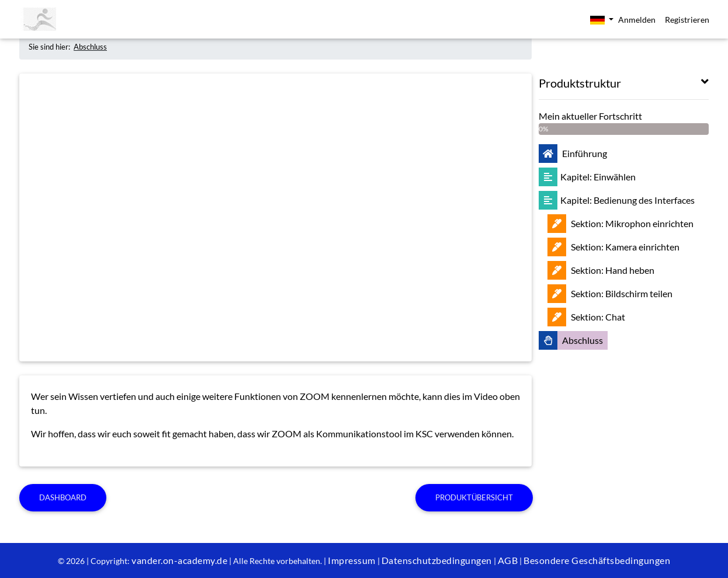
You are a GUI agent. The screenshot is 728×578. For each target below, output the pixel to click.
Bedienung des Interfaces (617, 200)
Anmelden (637, 20)
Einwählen (587, 177)
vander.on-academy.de (179, 560)
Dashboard (63, 497)
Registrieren (687, 20)
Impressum (352, 560)
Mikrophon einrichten (620, 223)
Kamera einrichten (613, 247)
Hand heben (601, 270)
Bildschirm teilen (610, 293)
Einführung (573, 153)
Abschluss (90, 47)
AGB (508, 560)
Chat (586, 317)
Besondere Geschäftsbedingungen (597, 560)
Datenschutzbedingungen (437, 560)
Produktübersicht (474, 497)
